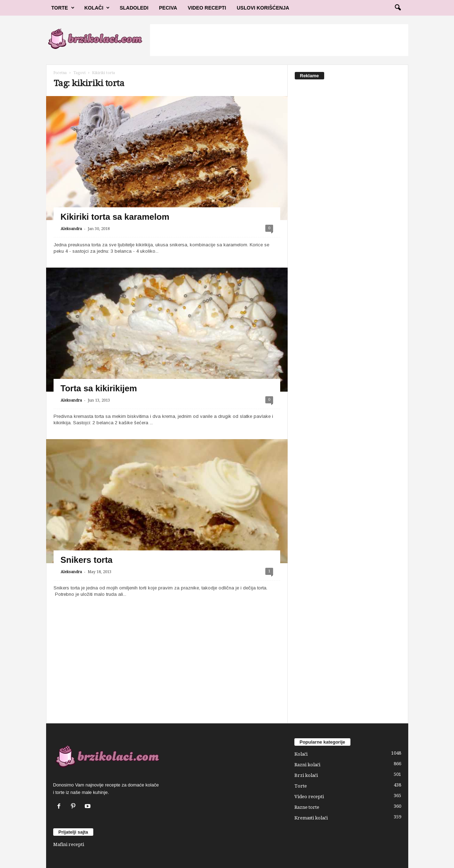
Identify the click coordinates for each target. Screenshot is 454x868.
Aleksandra (71, 229)
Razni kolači (308, 765)
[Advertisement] (279, 40)
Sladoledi (134, 8)
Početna (60, 73)
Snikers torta (87, 560)
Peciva (168, 8)
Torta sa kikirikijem (99, 388)
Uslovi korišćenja (263, 8)
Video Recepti (207, 8)
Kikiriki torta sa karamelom (115, 217)
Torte (63, 8)
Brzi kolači (306, 775)
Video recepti (309, 797)
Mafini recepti (69, 844)
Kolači (97, 8)
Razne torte (307, 807)
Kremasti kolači (311, 818)
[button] (398, 8)
